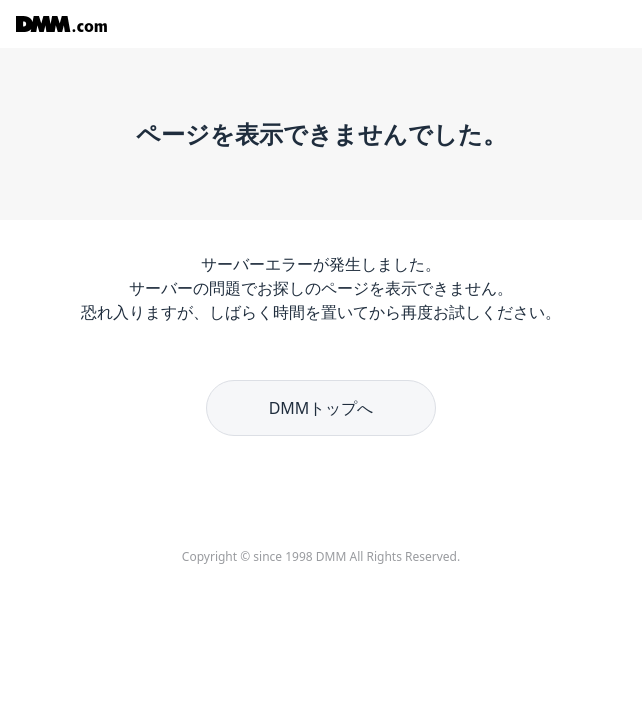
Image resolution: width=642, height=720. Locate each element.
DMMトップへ (321, 408)
